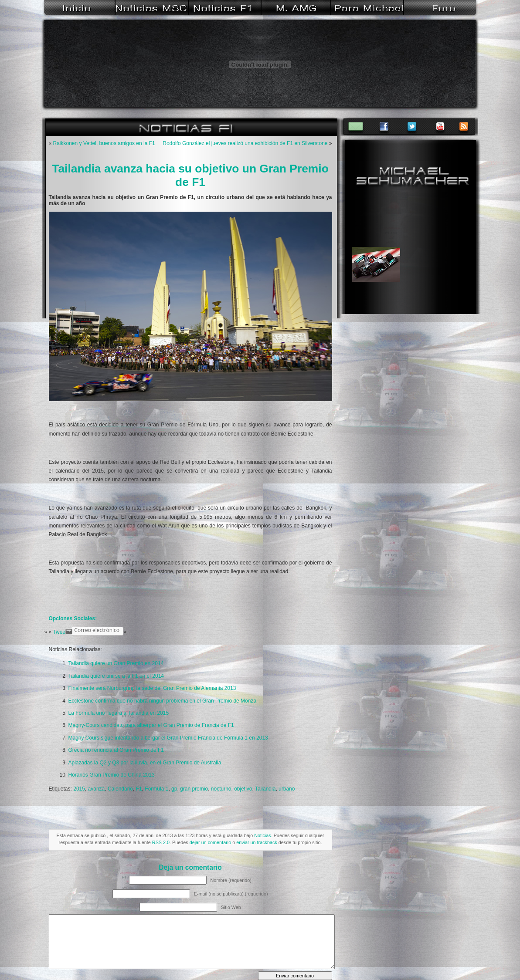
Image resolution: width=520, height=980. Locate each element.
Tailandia (265, 789)
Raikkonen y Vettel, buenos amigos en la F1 (104, 143)
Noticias (262, 835)
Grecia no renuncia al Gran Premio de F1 (116, 750)
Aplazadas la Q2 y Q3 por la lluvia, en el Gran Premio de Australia (145, 763)
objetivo (243, 789)
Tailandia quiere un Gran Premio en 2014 (116, 663)
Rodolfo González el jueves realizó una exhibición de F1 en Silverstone (245, 143)
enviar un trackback (257, 842)
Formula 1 (156, 789)
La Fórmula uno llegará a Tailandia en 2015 (119, 713)
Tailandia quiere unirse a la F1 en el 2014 (116, 676)
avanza (97, 789)
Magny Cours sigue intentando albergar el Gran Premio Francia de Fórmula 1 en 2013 (168, 738)
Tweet (60, 632)
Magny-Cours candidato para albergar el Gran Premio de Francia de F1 (151, 725)
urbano (287, 789)
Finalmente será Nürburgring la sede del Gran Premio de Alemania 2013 (152, 688)
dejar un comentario (210, 842)
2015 (79, 789)
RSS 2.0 (161, 842)
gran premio (194, 789)
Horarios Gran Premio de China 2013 (112, 775)
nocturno (221, 789)
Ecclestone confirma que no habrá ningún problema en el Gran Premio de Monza (163, 701)
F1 (139, 789)
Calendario (120, 789)
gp (174, 789)
